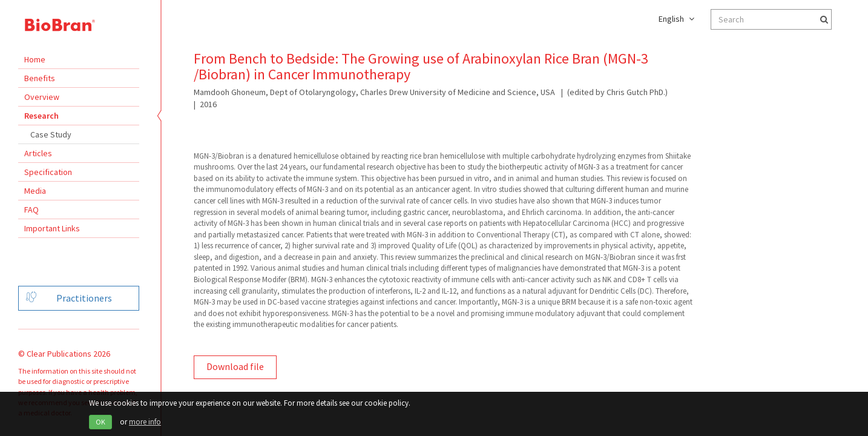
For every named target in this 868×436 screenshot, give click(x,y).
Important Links (52, 228)
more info (145, 422)
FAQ (31, 210)
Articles (38, 153)
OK (100, 422)
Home (35, 59)
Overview (42, 97)
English (676, 19)
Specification (48, 172)
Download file (235, 366)
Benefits (40, 78)
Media (35, 191)
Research (41, 116)
